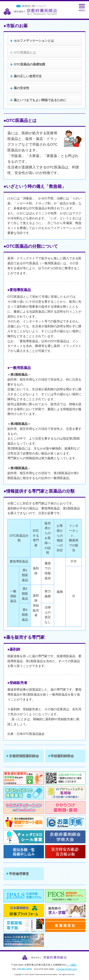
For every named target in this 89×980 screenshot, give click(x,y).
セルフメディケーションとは (34, 41)
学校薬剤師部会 (62, 756)
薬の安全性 (21, 88)
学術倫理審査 (19, 874)
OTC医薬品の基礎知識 (29, 64)
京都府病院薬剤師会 (24, 756)
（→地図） (72, 965)
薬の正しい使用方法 (28, 76)
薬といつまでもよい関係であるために (40, 100)
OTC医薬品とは (25, 52)
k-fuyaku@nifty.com (67, 969)
